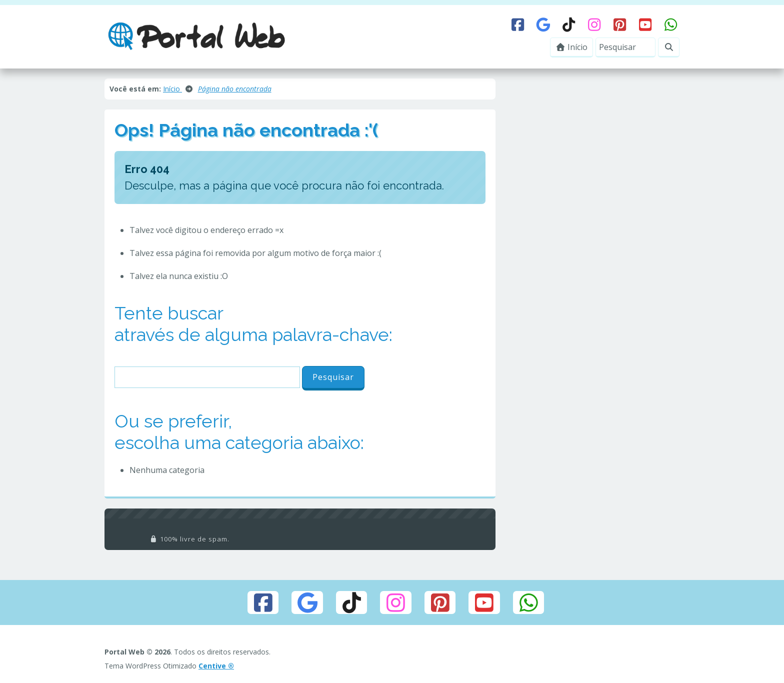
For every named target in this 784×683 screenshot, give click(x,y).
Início (572, 47)
